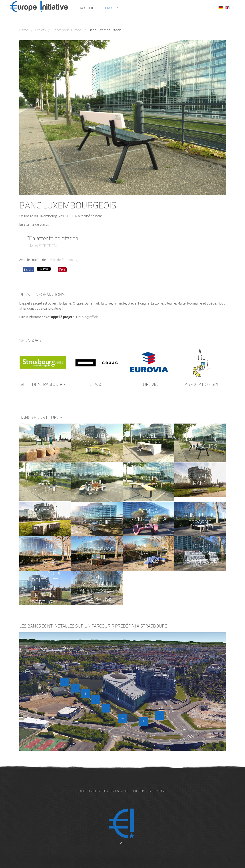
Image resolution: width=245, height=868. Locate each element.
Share (29, 270)
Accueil (87, 8)
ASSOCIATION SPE (202, 384)
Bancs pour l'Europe (67, 30)
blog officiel (91, 317)
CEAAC (96, 384)
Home (24, 30)
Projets (112, 8)
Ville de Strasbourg (64, 260)
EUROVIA (149, 384)
